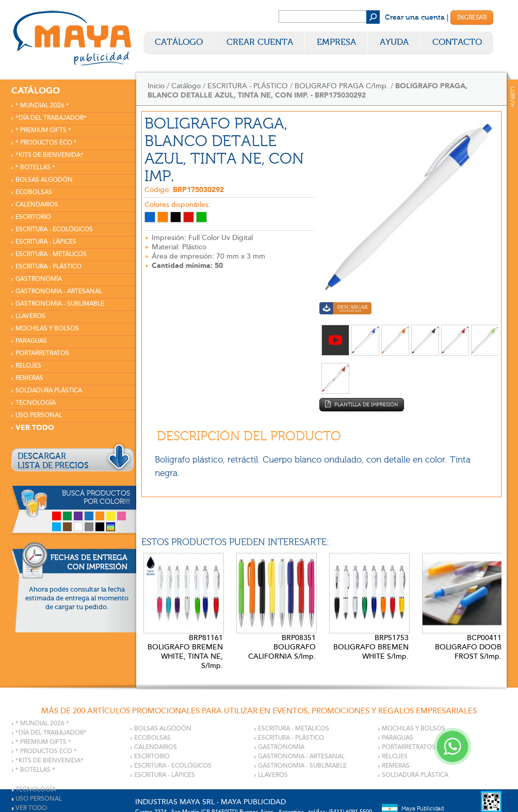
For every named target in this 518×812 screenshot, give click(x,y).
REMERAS (29, 378)
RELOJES (28, 366)
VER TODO (35, 428)
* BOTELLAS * (35, 168)
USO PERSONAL (39, 415)
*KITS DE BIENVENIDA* (50, 155)
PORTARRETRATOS (42, 353)
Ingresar (472, 18)
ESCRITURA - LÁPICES (46, 242)
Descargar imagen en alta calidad (345, 309)
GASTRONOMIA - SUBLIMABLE (60, 304)
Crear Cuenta (260, 42)
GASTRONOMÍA (39, 279)
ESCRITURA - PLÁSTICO (48, 267)
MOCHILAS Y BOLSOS (47, 329)
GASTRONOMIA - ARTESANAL (59, 291)
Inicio (156, 86)
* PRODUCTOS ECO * (46, 143)
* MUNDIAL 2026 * (42, 106)
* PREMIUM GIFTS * (43, 130)
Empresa (336, 42)
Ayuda (394, 42)
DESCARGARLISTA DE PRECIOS (53, 461)
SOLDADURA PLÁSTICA (49, 391)
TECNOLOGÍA (36, 403)
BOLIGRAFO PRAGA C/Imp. (342, 86)
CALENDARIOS (37, 205)
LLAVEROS (30, 316)
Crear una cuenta (415, 18)
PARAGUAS (31, 341)
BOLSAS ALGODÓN (44, 180)
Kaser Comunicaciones (513, 97)
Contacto (457, 42)
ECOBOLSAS (34, 192)
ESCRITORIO (33, 217)
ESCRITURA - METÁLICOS (51, 254)
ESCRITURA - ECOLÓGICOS (54, 229)
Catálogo (179, 42)
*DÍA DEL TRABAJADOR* (51, 118)
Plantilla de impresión (362, 404)
